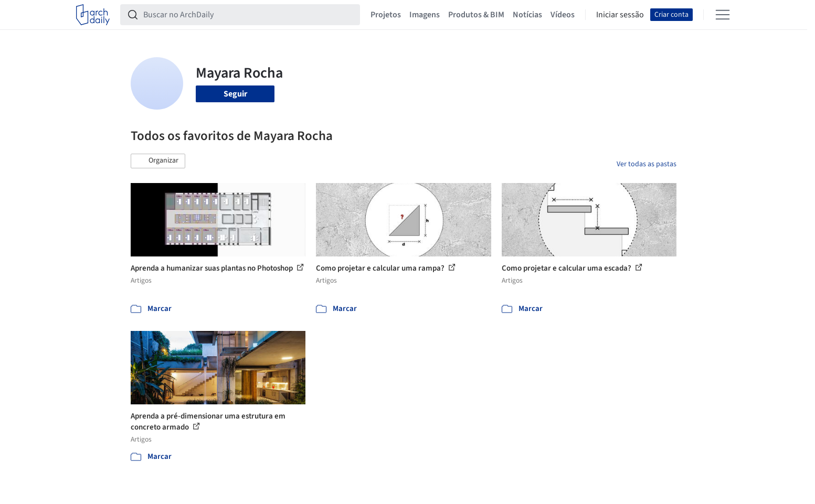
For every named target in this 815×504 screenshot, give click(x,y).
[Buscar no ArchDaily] (248, 15)
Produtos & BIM (476, 15)
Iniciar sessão (620, 15)
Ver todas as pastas (647, 164)
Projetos (386, 15)
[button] (158, 161)
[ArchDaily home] (93, 15)
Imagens (425, 15)
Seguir (235, 94)
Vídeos (563, 15)
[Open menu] (723, 15)
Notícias (527, 15)
